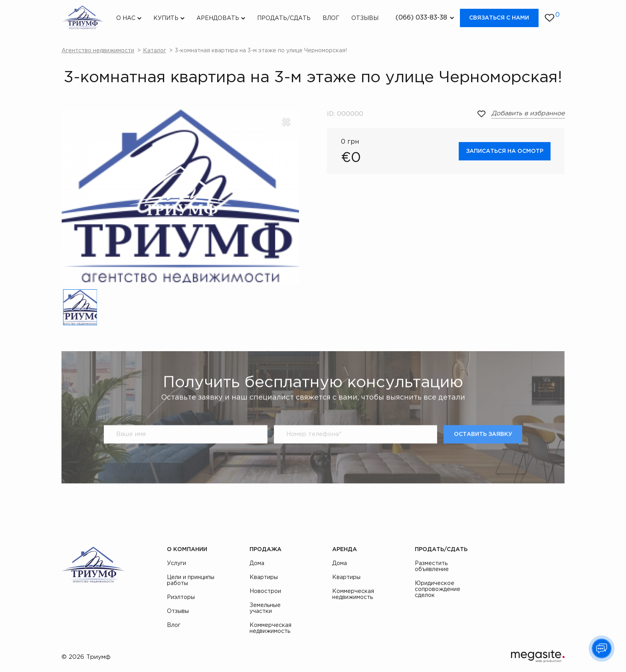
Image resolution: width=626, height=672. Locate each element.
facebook (525, 551)
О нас (126, 18)
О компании (187, 549)
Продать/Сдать (284, 18)
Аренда (345, 549)
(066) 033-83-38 (421, 18)
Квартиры (264, 577)
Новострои (265, 591)
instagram (543, 551)
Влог (331, 18)
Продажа (265, 549)
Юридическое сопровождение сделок (438, 589)
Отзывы (365, 18)
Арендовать (218, 18)
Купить (166, 18)
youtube (561, 551)
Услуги (176, 563)
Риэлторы (181, 597)
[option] (180, 196)
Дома (257, 563)
